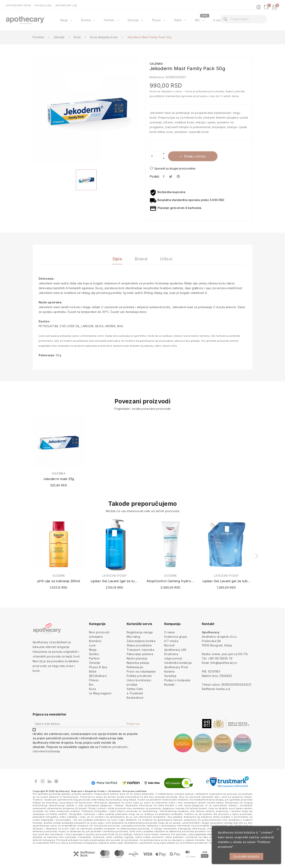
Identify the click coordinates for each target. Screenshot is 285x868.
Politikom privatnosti (113, 747)
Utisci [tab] (166, 259)
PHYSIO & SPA (43, 6)
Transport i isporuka (140, 650)
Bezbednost (135, 698)
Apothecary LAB (175, 650)
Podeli (164, 176)
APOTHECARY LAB (66, 6)
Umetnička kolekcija (178, 663)
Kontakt (169, 685)
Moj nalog (133, 637)
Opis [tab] (117, 259)
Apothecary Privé (176, 667)
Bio (91, 685)
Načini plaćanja (137, 658)
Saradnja (170, 676)
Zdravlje (95, 663)
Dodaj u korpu (194, 156)
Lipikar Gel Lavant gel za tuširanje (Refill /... (227, 581)
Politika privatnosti (139, 676)
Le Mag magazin (100, 693)
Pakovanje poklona (140, 654)
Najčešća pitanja (138, 663)
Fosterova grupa (176, 637)
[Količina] (156, 156)
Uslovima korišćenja (46, 751)
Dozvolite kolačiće (246, 856)
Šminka (94, 654)
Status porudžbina (139, 645)
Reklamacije (135, 667)
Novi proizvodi (99, 632)
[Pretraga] (244, 19)
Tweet (171, 176)
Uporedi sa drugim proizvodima (172, 168)
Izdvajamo (96, 637)
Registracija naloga (140, 632)
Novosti (169, 645)
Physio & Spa (98, 667)
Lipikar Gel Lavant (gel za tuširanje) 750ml (115, 581)
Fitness (94, 680)
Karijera (170, 671)
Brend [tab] (141, 259)
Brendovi (95, 641)
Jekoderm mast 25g (59, 479)
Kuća (92, 689)
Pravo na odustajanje (141, 671)
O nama (169, 632)
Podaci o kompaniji (177, 680)
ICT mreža (171, 641)
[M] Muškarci (98, 676)
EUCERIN (59, 576)
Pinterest (179, 176)
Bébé (93, 671)
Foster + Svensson (109, 791)
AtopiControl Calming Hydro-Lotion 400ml (171, 581)
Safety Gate (135, 689)
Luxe (92, 645)
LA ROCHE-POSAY (114, 576)
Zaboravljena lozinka (141, 641)
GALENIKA (59, 474)
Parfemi (94, 658)
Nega (93, 650)
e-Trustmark (135, 693)
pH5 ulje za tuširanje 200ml (59, 581)
